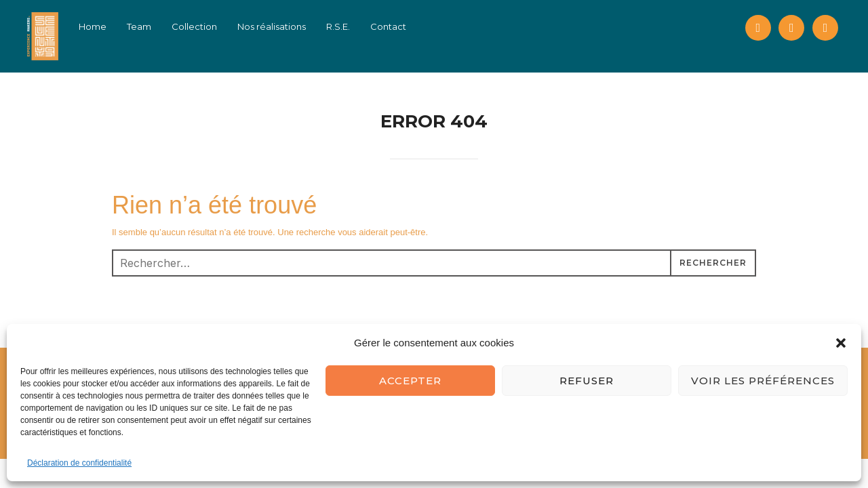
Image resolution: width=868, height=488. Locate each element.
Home (101, 26)
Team (148, 26)
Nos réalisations (280, 26)
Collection (203, 26)
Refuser (587, 381)
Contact (397, 26)
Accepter (410, 381)
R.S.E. (347, 26)
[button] (841, 343)
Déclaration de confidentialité (79, 463)
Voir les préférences (763, 381)
